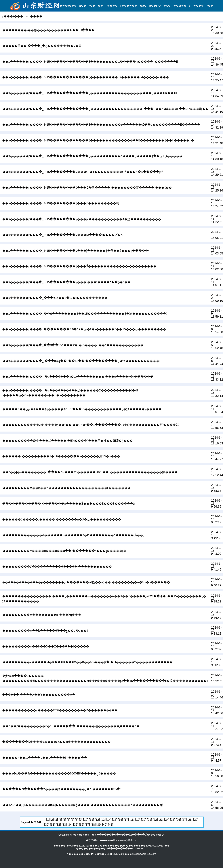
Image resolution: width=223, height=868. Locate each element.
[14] (109, 820)
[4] (60, 820)
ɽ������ (129, 6)
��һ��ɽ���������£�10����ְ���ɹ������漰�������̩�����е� (71, 726)
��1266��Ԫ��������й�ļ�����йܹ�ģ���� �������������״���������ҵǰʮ (83, 805)
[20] (144, 820)
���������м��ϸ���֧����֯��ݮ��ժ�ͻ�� (45, 631)
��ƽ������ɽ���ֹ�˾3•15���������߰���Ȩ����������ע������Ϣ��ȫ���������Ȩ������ (101, 125)
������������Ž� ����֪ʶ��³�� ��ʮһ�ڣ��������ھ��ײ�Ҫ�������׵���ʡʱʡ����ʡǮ (91, 425)
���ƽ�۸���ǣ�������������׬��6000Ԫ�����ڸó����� (59, 773)
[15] (115, 820)
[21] (149, 820)
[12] (97, 820)
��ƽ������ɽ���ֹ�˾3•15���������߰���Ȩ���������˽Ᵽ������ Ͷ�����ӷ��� (86, 77)
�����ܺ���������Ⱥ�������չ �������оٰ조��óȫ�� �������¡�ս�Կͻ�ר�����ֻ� (86, 582)
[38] (93, 825)
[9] (81, 820)
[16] (120, 820)
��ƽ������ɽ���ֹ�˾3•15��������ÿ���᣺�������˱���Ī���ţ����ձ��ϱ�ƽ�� (66, 282)
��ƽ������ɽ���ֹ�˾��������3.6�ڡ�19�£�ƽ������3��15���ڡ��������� (84, 329)
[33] (64, 825)
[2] (52, 820)
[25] (172, 820)
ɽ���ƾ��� (13, 16)
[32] (58, 825)
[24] (167, 820)
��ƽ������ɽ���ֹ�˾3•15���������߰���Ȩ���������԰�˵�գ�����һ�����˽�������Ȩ (90, 62)
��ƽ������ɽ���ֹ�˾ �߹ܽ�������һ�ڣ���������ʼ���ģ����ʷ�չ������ (78, 377)
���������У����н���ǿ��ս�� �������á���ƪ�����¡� (64, 551)
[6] (68, 820)
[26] (178, 820)
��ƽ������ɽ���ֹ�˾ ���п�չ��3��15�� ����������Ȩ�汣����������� (81, 361)
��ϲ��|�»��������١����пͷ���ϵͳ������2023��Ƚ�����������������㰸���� (90, 472)
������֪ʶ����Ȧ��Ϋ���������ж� (39, 695)
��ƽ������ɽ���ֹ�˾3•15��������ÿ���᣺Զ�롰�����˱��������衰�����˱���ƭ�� (87, 188)
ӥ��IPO (155, 6)
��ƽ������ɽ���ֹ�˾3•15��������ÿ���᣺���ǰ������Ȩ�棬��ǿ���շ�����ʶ (76, 251)
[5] (64, 820)
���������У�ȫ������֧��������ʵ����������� (57, 567)
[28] (190, 820)
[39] (99, 825)
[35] (76, 825)
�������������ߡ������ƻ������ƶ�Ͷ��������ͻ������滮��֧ (73, 535)
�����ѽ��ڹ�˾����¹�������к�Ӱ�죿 (42, 46)
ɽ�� (92, 6)
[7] (72, 820)
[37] (87, 825)
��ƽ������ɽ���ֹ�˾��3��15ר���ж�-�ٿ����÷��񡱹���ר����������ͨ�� (73, 345)
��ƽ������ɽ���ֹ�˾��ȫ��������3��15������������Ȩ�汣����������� (85, 314)
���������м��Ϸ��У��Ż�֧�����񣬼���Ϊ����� (46, 646)
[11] (91, 820)
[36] (81, 825)
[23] (161, 820)
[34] (70, 825)
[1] (48, 820)
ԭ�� (83, 6)
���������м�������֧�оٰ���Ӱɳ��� (42, 615)
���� (112, 6)
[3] (56, 820)
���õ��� (68, 6)
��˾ (101, 6)
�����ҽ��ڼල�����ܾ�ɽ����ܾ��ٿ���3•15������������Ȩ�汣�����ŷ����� (82, 409)
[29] (196, 820)
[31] (52, 825)
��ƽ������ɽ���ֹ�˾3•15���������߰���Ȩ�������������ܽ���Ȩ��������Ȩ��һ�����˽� (98, 140)
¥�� (210, 6)
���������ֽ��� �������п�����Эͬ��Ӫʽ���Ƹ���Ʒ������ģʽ (69, 504)
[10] (86, 820)
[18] (132, 820)
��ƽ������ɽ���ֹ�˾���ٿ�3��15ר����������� (55, 298)
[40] (105, 825)
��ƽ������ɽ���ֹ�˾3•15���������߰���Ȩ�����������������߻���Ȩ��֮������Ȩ (90, 93)
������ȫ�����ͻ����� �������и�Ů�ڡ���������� (62, 519)
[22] (155, 820)
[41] (110, 825)
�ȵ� (167, 6)
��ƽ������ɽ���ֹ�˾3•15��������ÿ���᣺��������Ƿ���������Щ (61, 203)
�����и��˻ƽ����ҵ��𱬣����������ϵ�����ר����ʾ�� (45, 758)
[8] (77, 820)
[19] (138, 820)
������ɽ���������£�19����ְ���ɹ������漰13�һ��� (61, 456)
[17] (126, 820)
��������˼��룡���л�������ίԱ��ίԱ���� (49, 30)
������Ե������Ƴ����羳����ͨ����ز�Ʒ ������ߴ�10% (62, 789)
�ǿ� (143, 6)
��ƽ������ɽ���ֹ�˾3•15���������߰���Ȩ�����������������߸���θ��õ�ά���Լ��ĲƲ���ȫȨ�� (106, 109)
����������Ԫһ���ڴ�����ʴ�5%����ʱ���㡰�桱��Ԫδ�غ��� (68, 441)
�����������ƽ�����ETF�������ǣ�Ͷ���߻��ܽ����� (60, 710)
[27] (184, 820)
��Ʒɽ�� (180, 6)
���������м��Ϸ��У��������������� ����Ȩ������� (66, 488)
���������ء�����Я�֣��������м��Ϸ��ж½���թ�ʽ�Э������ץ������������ (88, 662)
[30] (47, 825)
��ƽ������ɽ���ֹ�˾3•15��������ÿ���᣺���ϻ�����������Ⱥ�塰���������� (82, 219)
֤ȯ (190, 6)
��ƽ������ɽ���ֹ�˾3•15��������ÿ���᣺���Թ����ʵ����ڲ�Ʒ (62, 235)
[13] (103, 820)
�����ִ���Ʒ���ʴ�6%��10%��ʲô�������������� (57, 742)
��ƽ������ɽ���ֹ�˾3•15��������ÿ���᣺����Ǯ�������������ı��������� (79, 266)
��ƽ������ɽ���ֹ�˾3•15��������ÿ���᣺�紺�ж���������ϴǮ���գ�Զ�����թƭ (82, 172)
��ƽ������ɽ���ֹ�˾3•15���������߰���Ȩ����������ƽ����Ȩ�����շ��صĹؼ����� (92, 156)
